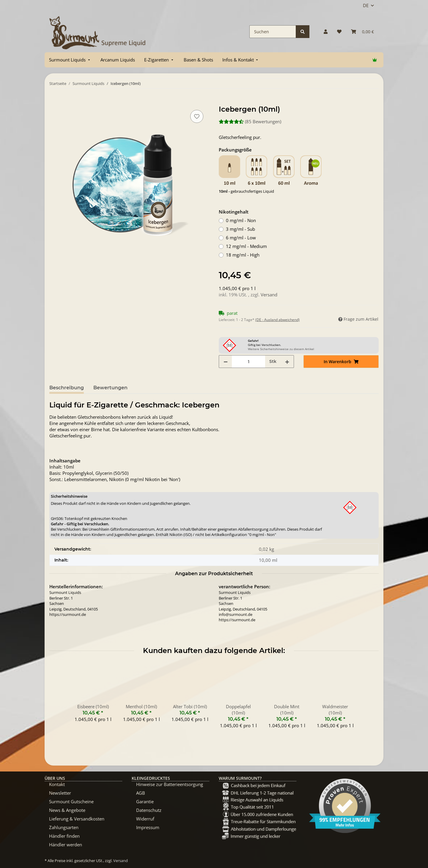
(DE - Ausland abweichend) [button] (277, 320)
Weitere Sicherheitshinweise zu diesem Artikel (281, 349)
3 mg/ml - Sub (240, 229)
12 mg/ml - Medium (246, 246)
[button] (326, 32)
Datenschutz (149, 810)
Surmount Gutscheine (71, 801)
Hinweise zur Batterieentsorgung (170, 784)
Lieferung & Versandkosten (77, 819)
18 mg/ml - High (243, 255)
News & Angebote (67, 810)
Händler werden (66, 845)
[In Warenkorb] (54, 102)
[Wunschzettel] (339, 32)
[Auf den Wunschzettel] (197, 116)
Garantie (145, 801)
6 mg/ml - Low (241, 238)
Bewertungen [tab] (110, 388)
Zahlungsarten (64, 827)
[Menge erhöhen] (287, 362)
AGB (141, 793)
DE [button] (366, 5)
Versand (269, 295)
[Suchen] (273, 32)
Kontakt (57, 784)
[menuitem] (70, 60)
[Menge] (248, 362)
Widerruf (145, 819)
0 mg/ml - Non (241, 220)
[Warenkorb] (362, 32)
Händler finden (64, 836)
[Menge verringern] (226, 362)
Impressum (148, 827)
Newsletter (60, 793)
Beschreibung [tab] (67, 388)
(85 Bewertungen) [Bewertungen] (250, 121)
